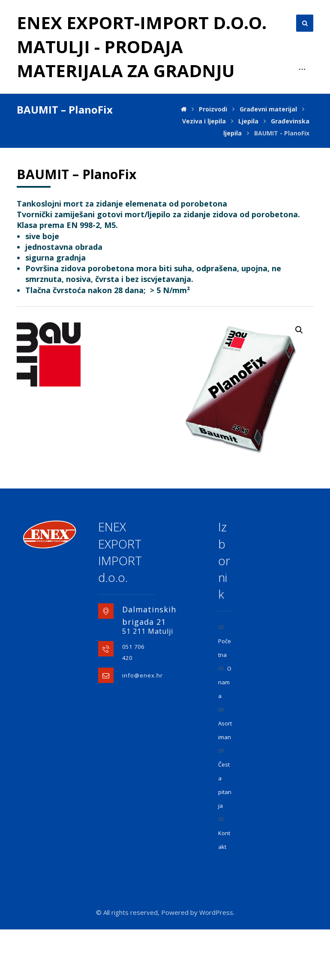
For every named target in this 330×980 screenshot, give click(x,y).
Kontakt (224, 884)
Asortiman (225, 775)
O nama (225, 733)
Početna (225, 692)
